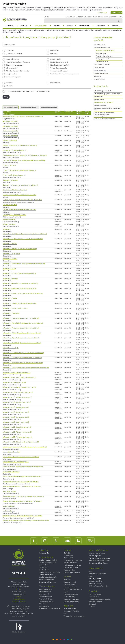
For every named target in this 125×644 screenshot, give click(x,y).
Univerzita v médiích (95, 602)
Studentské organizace (72, 599)
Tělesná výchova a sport (15, 65)
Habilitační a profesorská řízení (99, 561)
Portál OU (67, 580)
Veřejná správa (11, 74)
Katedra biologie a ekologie (103, 91)
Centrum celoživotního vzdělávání (104, 119)
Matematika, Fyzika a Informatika (18, 62)
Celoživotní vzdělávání (101, 73)
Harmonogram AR (70, 587)
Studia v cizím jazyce (13, 77)
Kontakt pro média (95, 595)
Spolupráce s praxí (100, 71)
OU (4, 30)
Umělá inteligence (9, 506)
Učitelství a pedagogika (59, 68)
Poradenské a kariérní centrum (49, 609)
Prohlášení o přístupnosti (97, 574)
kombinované (55, 83)
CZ (45, 17)
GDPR (91, 571)
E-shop (91, 576)
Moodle (89, 17)
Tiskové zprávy (94, 597)
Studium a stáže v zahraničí (73, 590)
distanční (9, 86)
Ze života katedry (99, 79)
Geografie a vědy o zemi (59, 71)
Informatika (7, 229)
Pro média (116, 26)
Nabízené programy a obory (13, 32)
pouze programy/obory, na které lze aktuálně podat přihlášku (28, 91)
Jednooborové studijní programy (29, 107)
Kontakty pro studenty (71, 602)
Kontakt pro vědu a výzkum (98, 563)
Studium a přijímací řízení (112, 30)
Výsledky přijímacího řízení (73, 560)
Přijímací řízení (101, 53)
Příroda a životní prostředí (60, 65)
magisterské (55, 51)
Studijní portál (103, 17)
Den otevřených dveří (71, 568)
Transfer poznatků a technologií (100, 558)
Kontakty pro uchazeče (72, 573)
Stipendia (67, 592)
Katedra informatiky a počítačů (90, 30)
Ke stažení (92, 604)
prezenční (9, 83)
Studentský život (69, 570)
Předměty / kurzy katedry (104, 56)
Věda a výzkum (86, 26)
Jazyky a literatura (12, 59)
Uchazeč (59, 26)
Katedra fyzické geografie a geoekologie (107, 94)
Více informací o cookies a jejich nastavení (84, 10)
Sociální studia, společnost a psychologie (65, 74)
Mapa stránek (71, 17)
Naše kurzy (97, 76)
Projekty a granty (95, 556)
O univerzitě (11, 30)
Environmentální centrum (47, 582)
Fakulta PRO (103, 26)
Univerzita (12, 26)
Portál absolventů (70, 609)
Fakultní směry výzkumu (97, 553)
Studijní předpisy (69, 597)
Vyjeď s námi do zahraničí (102, 65)
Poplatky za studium (71, 594)
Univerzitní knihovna (46, 589)
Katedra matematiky (100, 105)
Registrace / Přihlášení (71, 611)
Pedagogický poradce (103, 59)
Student (71, 26)
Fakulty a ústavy (39, 30)
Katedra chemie (99, 100)
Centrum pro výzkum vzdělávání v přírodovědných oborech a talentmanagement (104, 114)
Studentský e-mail (70, 582)
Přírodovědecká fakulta (56, 30)
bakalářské (10, 51)
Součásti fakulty (43, 26)
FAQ (65, 614)
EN (48, 17)
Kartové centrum (44, 606)
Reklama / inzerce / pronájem (99, 586)
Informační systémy (9, 220)
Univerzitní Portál (116, 17)
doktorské (54, 53)
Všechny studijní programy (11, 107)
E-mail (95, 17)
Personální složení (100, 45)
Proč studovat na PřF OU (72, 565)
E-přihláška (68, 553)
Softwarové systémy (9, 492)
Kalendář (92, 607)
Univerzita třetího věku (96, 584)
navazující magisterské (14, 53)
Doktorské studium (102, 62)
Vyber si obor (68, 556)
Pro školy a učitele (95, 579)
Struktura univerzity (25, 30)
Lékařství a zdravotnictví (59, 62)
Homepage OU (44, 553)
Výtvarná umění (12, 68)
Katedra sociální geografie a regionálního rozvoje (107, 109)
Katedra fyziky (98, 97)
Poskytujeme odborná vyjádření (100, 599)
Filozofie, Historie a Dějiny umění (18, 71)
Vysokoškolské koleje (46, 599)
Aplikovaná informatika (10, 121)
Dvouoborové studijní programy (49, 107)
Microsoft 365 (81, 17)
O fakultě (26, 26)
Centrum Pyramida (45, 597)
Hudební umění (56, 59)
